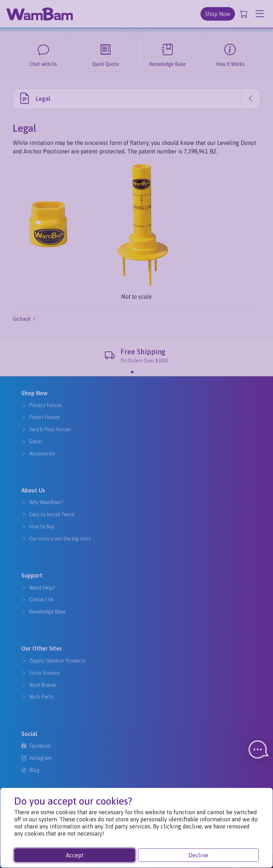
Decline (198, 855)
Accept (75, 855)
